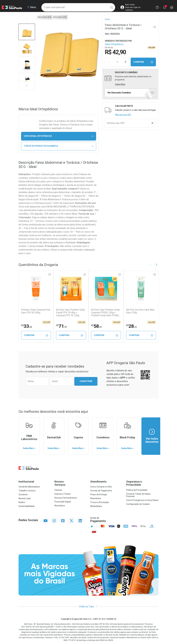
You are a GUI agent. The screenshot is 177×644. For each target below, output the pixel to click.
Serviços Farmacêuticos (66, 498)
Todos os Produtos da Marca (59, 146)
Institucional (26, 482)
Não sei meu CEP (123, 115)
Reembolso (96, 498)
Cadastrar (86, 381)
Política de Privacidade (137, 490)
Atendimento (98, 482)
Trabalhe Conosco (27, 491)
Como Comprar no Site (101, 487)
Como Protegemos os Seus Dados (142, 500)
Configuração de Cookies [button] (138, 504)
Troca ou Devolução (100, 502)
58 (96, 326)
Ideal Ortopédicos (114, 44)
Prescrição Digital (63, 502)
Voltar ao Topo (89, 607)
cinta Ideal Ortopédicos (59, 136)
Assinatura (60, 506)
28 (131, 326)
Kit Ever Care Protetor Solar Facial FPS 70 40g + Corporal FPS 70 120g (70, 313)
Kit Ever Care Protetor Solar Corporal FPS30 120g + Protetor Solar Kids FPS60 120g (105, 313)
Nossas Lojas (25, 498)
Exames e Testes (62, 494)
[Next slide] (156, 265)
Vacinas (58, 490)
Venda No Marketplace (29, 487)
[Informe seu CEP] (127, 123)
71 (61, 326)
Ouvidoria (23, 494)
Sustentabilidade (27, 506)
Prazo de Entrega (99, 494)
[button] (27, 32)
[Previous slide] (151, 265)
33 (26, 326)
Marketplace (96, 506)
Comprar (143, 62)
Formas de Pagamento (101, 491)
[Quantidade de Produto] (117, 62)
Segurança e (142, 483)
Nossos (71, 483)
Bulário (22, 502)
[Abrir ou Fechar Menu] (32, 7)
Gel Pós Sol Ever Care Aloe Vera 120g (140, 311)
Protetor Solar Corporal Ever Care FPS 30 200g (36, 311)
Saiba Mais (120, 84)
